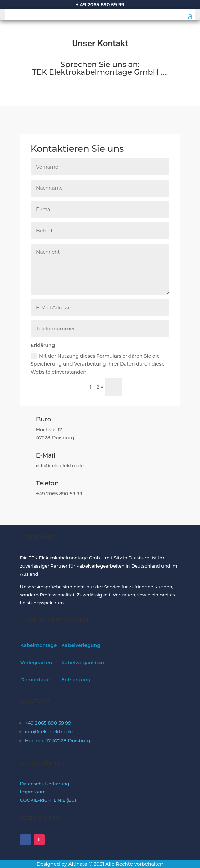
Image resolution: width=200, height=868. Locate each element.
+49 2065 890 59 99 (48, 723)
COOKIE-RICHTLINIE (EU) (48, 800)
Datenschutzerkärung (45, 784)
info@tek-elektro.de (49, 732)
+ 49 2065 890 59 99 (100, 5)
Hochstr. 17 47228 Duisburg (58, 741)
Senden (149, 387)
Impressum (33, 792)
